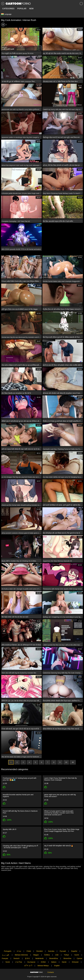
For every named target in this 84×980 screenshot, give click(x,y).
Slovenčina (67, 951)
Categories (8, 9)
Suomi (77, 947)
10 (66, 762)
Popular (22, 9)
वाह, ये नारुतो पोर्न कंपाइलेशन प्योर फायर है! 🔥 (59, 845)
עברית (19, 944)
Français (5, 951)
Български (31, 954)
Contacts (51, 968)
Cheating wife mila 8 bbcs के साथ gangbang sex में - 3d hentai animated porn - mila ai (20, 846)
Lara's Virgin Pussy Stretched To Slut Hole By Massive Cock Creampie (61, 779)
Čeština (47, 947)
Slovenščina (53, 951)
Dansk (64, 954)
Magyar (36, 947)
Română (39, 944)
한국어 (27, 951)
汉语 (57, 947)
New (31, 9)
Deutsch (16, 951)
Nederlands (40, 951)
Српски (79, 951)
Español (74, 944)
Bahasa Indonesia (21, 947)
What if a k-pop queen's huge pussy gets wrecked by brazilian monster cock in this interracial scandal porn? (59, 812)
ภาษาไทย (19, 954)
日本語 (43, 954)
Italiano (54, 954)
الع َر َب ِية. (6, 947)
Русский (63, 944)
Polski (29, 944)
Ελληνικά (75, 954)
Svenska (51, 944)
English (57, 958)
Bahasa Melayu (43, 958)
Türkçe (66, 947)
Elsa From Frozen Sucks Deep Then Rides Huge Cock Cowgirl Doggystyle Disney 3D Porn (62, 829)
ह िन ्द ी (28, 958)
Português (8, 944)
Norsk (8, 954)
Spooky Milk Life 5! (10, 829)
